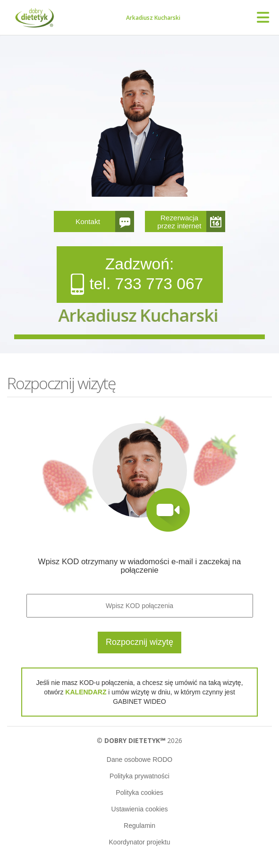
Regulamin (139, 826)
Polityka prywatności (139, 776)
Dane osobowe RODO (139, 759)
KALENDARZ (86, 692)
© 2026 (139, 740)
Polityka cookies (139, 793)
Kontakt (88, 221)
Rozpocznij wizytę (139, 642)
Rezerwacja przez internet (179, 222)
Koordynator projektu (140, 842)
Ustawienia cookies (140, 809)
